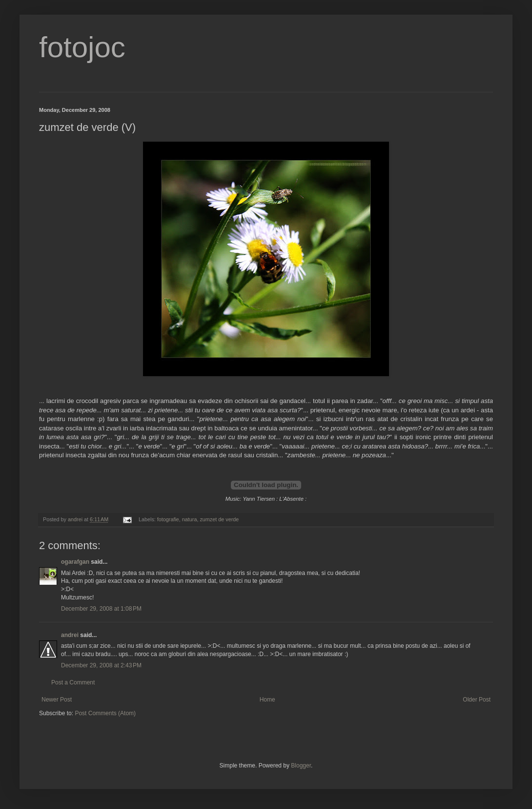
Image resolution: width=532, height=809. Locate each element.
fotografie (168, 519)
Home (267, 700)
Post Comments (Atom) (105, 713)
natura (190, 519)
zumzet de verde (219, 519)
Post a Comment (73, 682)
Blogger (301, 766)
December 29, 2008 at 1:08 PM (101, 609)
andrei (70, 635)
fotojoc (82, 47)
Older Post (477, 700)
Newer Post (57, 700)
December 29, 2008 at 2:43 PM (101, 665)
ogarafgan (75, 562)
